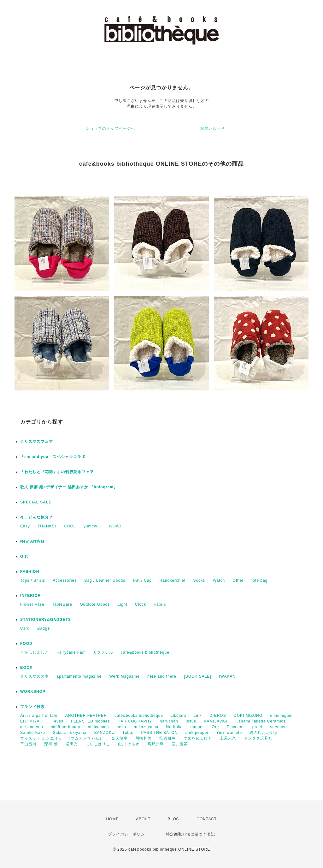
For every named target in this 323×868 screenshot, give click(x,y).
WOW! (115, 526)
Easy (25, 526)
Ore (215, 727)
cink (198, 716)
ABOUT (143, 819)
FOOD (26, 644)
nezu (121, 727)
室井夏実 (180, 744)
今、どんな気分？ (37, 517)
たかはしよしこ (35, 652)
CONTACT (207, 819)
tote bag (259, 580)
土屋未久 (228, 738)
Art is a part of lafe (39, 716)
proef (257, 727)
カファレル (103, 652)
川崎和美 (144, 738)
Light (123, 604)
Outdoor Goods (95, 604)
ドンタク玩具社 (258, 738)
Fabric (160, 604)
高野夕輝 (156, 744)
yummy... (92, 526)
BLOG (174, 819)
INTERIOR (30, 596)
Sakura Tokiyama (70, 733)
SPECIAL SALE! (37, 502)
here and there (162, 676)
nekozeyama (146, 727)
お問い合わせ (213, 128)
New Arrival (32, 541)
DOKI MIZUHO (248, 716)
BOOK (26, 668)
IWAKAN (227, 676)
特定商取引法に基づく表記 (191, 834)
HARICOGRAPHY (135, 721)
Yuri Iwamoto (229, 733)
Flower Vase (32, 604)
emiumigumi (282, 716)
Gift (24, 556)
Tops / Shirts (33, 580)
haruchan (169, 721)
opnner (197, 727)
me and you (32, 727)
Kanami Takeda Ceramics (261, 721)
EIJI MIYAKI (32, 721)
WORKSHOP (33, 692)
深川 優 (51, 744)
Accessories (65, 580)
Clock (141, 604)
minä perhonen (65, 727)
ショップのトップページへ (110, 128)
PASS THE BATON (160, 733)
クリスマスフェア (37, 442)
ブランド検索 (32, 707)
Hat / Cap (143, 580)
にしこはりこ (98, 744)
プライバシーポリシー (128, 834)
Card (25, 628)
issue (191, 721)
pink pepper (197, 733)
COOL (70, 526)
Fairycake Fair (71, 652)
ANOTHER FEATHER (86, 716)
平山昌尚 (28, 744)
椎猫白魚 (167, 738)
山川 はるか (129, 744)
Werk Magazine (124, 676)
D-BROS (218, 716)
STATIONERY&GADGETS (46, 620)
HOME (113, 819)
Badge (44, 628)
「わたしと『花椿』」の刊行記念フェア (57, 472)
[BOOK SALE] (197, 676)
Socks (199, 580)
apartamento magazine (79, 676)
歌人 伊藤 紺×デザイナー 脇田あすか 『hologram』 (69, 487)
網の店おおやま (264, 733)
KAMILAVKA (216, 721)
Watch (219, 580)
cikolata (178, 716)
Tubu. (128, 733)
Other (238, 580)
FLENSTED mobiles (90, 721)
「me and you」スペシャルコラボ (53, 457)
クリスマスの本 (35, 676)
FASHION (30, 572)
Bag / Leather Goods (105, 580)
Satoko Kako (33, 733)
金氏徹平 (120, 738)
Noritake (175, 727)
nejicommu (98, 727)
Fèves (57, 721)
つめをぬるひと (198, 738)
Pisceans (236, 727)
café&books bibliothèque (145, 652)
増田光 (72, 744)
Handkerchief (173, 580)
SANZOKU (105, 733)
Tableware (62, 604)
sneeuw (277, 727)
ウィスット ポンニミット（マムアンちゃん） (62, 738)
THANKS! (47, 526)
